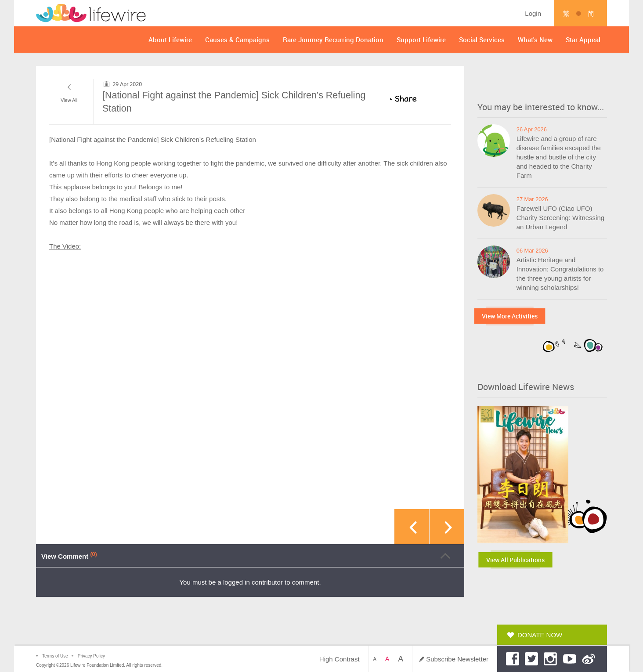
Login (533, 13)
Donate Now (540, 635)
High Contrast (340, 659)
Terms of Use (55, 656)
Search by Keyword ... (450, 13)
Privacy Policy (91, 656)
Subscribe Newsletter (457, 659)
